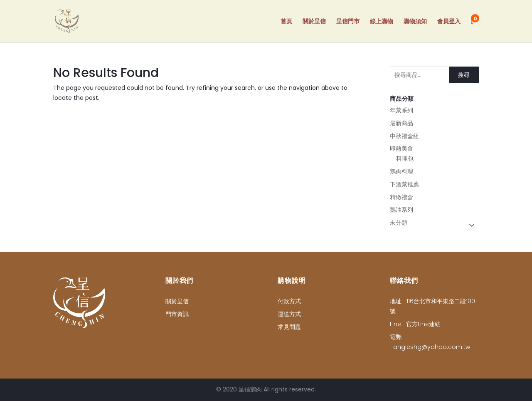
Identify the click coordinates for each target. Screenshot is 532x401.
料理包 (405, 158)
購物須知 (415, 22)
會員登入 (449, 22)
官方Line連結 (423, 324)
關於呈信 (314, 22)
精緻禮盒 (401, 197)
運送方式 (289, 314)
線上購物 (382, 22)
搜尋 (464, 75)
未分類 (399, 223)
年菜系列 (401, 110)
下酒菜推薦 (404, 184)
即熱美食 (401, 149)
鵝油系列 (401, 210)
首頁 (286, 22)
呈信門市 (348, 22)
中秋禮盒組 (404, 136)
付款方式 (289, 301)
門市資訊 (177, 314)
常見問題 (289, 327)
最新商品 (401, 123)
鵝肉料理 (401, 171)
